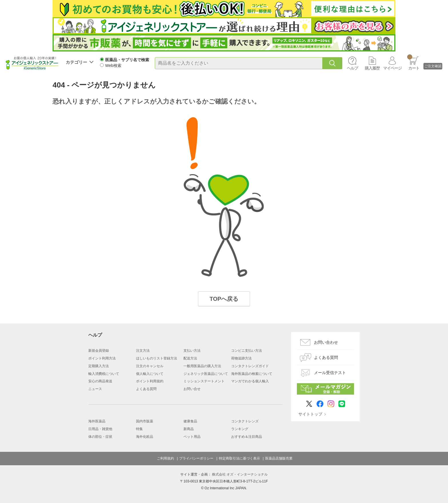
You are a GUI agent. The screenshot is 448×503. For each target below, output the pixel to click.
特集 (139, 429)
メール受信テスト (330, 373)
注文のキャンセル (150, 366)
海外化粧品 (145, 437)
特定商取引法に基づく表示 (239, 458)
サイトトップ (310, 414)
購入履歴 (372, 68)
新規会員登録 (99, 351)
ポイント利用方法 (102, 358)
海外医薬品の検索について (252, 374)
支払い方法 (192, 351)
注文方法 (143, 351)
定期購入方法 (99, 366)
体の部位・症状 (100, 437)
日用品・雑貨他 (100, 429)
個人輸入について (150, 374)
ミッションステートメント (204, 381)
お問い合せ (192, 389)
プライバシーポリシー (196, 458)
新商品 (189, 429)
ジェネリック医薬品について (206, 374)
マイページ (392, 68)
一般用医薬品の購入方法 (202, 366)
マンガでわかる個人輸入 (250, 381)
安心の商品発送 (100, 381)
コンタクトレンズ (245, 421)
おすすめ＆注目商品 (247, 437)
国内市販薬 (145, 421)
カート (413, 62)
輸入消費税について (104, 374)
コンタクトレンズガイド (250, 366)
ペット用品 (192, 437)
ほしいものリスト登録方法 (157, 358)
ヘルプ (352, 68)
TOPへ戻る (224, 299)
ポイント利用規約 (150, 381)
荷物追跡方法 (241, 358)
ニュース (95, 389)
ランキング (240, 429)
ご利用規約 (165, 458)
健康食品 (190, 421)
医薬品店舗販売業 (279, 458)
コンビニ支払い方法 (247, 351)
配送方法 (190, 358)
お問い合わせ (326, 342)
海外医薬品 (97, 421)
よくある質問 (146, 389)
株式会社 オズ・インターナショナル (240, 474)
